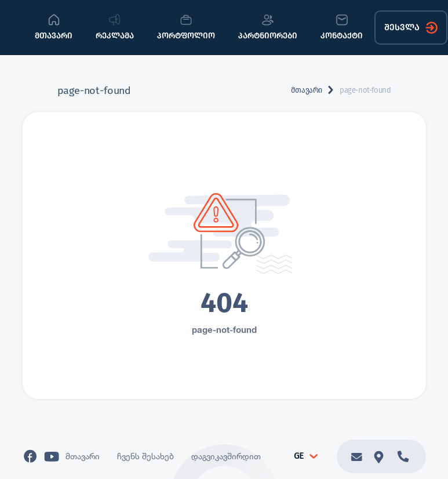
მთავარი (307, 90)
